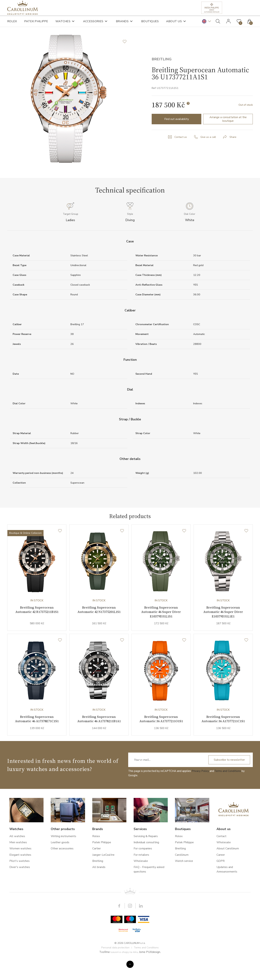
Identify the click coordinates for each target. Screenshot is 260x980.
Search (218, 23)
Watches (63, 23)
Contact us (180, 149)
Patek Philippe (36, 23)
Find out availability (177, 132)
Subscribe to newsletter (229, 777)
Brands (122, 23)
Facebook (119, 923)
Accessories (93, 23)
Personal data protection (115, 965)
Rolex (12, 23)
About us (174, 23)
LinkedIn (141, 923)
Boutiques (150, 23)
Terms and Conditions (227, 789)
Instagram (130, 923)
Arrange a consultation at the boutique (228, 132)
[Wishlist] (60, 547)
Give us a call (209, 149)
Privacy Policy (200, 789)
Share (234, 149)
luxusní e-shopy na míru (124, 970)
